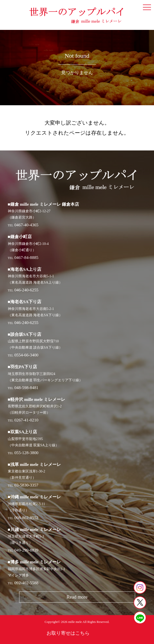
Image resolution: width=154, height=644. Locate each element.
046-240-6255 (26, 290)
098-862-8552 (26, 518)
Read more (77, 597)
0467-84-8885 (26, 258)
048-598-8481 (26, 388)
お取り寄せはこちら (68, 633)
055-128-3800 (26, 453)
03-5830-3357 (26, 485)
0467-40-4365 (26, 225)
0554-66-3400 (26, 355)
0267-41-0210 (26, 420)
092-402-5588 (26, 583)
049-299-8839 (26, 550)
